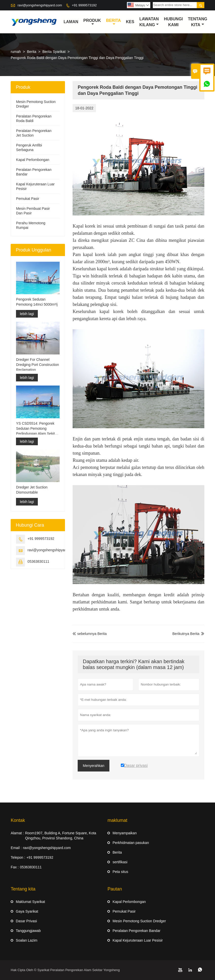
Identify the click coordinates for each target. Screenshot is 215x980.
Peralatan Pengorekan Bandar (136, 931)
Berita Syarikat (54, 52)
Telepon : (18, 857)
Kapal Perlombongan (33, 160)
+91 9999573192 (84, 5)
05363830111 (38, 561)
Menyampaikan (125, 833)
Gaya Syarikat (27, 911)
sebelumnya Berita (90, 634)
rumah (16, 52)
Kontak (18, 820)
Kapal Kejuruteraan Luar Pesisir (138, 940)
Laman (71, 22)
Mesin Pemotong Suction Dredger (139, 921)
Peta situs (120, 872)
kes (130, 22)
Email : (16, 848)
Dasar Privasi (26, 921)
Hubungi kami (173, 22)
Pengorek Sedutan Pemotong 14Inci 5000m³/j (37, 302)
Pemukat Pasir (28, 199)
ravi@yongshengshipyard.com (40, 5)
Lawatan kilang (149, 22)
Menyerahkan (94, 766)
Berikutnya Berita (186, 634)
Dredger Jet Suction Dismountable (32, 490)
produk (92, 22)
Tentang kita (197, 22)
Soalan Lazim (27, 940)
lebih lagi (27, 314)
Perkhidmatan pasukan (131, 843)
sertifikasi (120, 862)
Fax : (15, 867)
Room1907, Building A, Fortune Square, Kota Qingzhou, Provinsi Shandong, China (61, 836)
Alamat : (17, 833)
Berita (113, 22)
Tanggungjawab (28, 931)
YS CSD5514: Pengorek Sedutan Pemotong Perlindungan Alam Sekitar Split (37, 429)
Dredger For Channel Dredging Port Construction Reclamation (37, 365)
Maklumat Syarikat (30, 902)
